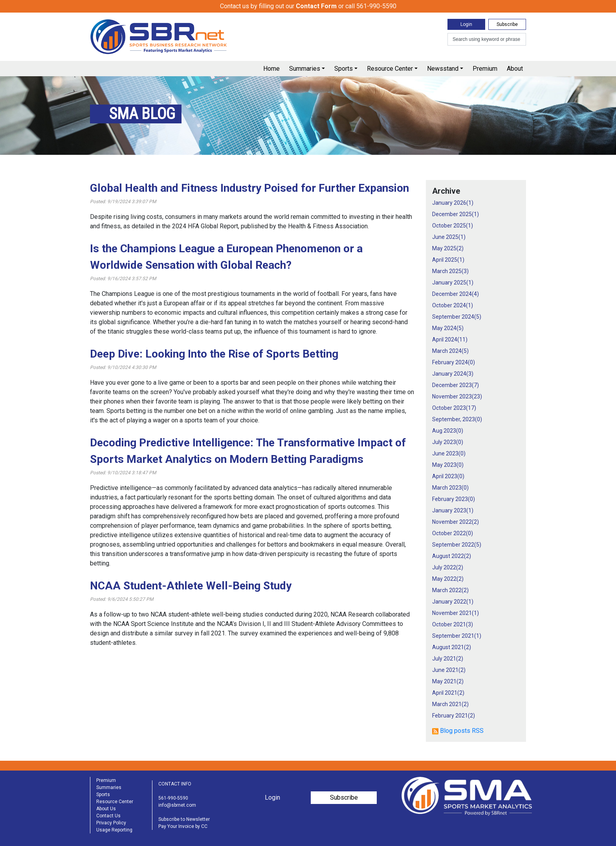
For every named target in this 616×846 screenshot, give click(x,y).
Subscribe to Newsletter (184, 819)
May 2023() (448, 465)
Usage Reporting (114, 830)
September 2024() (457, 317)
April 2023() (448, 476)
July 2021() (448, 659)
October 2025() (453, 226)
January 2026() (453, 203)
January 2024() (453, 374)
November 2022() (456, 522)
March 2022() (450, 590)
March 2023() (450, 488)
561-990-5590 (173, 798)
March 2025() (450, 271)
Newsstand (443, 69)
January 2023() (453, 510)
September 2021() (457, 636)
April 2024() (450, 340)
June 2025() (449, 237)
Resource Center (390, 69)
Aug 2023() (448, 431)
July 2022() (448, 567)
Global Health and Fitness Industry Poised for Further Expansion (249, 188)
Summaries (305, 69)
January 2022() (453, 602)
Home (271, 69)
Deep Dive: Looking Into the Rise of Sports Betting (214, 354)
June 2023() (449, 453)
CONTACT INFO (175, 784)
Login (466, 24)
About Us (106, 809)
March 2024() (450, 351)
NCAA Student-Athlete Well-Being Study (191, 586)
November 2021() (456, 613)
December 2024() (456, 294)
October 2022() (453, 533)
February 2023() (454, 499)
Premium (485, 69)
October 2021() (453, 624)
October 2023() (454, 408)
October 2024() (453, 305)
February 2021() (454, 716)
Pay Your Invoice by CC (183, 826)
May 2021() (448, 681)
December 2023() (456, 385)
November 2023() (457, 396)
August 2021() (452, 647)
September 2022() (457, 545)
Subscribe (507, 24)
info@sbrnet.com (177, 805)
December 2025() (456, 214)
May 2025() (448, 248)
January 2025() (453, 283)
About (515, 69)
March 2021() (450, 704)
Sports (344, 69)
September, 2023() (457, 419)
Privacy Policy (111, 823)
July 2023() (448, 442)
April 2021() (448, 693)
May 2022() (448, 579)
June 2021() (449, 670)
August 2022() (452, 556)
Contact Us (108, 816)
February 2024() (454, 362)
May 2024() (448, 328)
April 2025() (448, 260)
